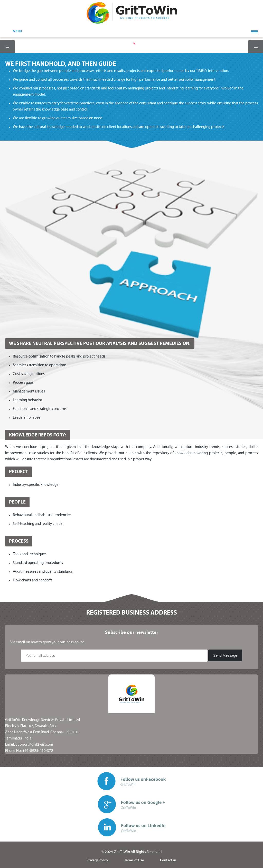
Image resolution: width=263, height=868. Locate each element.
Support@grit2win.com (34, 745)
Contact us (168, 860)
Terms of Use (134, 860)
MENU (17, 31)
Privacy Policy (97, 860)
